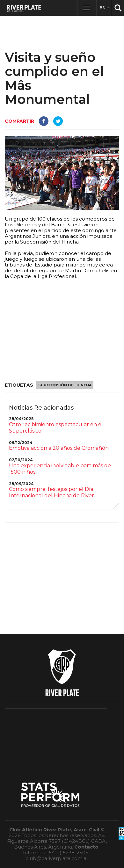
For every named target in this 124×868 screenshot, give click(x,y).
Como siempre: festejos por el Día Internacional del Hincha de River (51, 492)
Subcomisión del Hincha (65, 385)
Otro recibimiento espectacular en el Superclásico (56, 428)
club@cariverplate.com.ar (57, 858)
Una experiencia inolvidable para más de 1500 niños (60, 469)
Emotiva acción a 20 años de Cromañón (59, 448)
